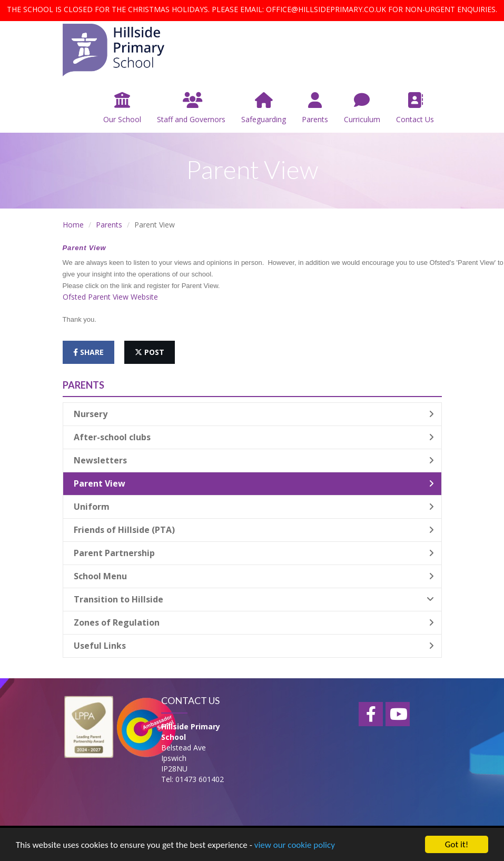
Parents (315, 108)
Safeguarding (264, 108)
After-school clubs (254, 437)
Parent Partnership (254, 553)
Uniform (254, 507)
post (150, 352)
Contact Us (415, 108)
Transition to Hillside (254, 599)
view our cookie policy (295, 846)
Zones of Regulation (254, 622)
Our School (122, 108)
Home (73, 225)
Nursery (254, 414)
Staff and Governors (191, 108)
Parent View (254, 483)
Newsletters (254, 460)
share (88, 352)
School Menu (254, 576)
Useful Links (254, 646)
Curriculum (362, 108)
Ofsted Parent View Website (110, 297)
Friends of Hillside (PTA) (254, 530)
